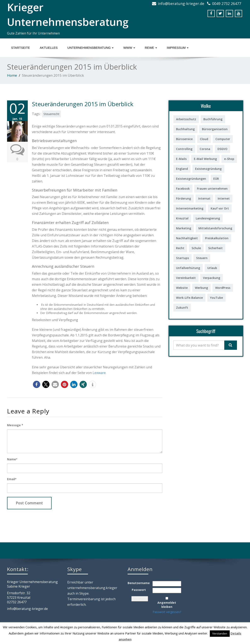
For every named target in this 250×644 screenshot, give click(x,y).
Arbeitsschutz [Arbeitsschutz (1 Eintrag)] (186, 119)
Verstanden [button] (220, 633)
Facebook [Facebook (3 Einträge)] (183, 189)
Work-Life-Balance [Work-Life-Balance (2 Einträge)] (189, 298)
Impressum (178, 48)
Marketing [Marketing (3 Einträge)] (184, 228)
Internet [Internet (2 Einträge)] (224, 198)
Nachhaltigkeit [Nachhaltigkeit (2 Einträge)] (187, 238)
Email (12, 479)
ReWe (151, 48)
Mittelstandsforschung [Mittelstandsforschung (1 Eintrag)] (215, 228)
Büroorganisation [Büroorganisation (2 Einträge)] (215, 129)
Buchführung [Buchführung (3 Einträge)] (213, 119)
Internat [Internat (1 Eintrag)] (204, 198)
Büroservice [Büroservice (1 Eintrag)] (184, 139)
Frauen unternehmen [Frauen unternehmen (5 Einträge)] (212, 189)
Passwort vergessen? (167, 612)
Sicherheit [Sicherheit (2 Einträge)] (215, 248)
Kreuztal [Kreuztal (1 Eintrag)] (182, 218)
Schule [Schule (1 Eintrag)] (196, 248)
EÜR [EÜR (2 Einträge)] (216, 179)
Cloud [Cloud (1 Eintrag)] (204, 139)
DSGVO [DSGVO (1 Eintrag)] (222, 149)
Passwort (139, 590)
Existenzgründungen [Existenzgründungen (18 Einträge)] (191, 179)
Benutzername (139, 583)
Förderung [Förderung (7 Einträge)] (184, 198)
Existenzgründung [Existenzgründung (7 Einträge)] (208, 169)
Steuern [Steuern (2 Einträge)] (202, 258)
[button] (37, 384)
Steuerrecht (51, 114)
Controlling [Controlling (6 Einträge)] (184, 149)
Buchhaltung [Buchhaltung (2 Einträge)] (185, 129)
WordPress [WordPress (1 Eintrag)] (223, 288)
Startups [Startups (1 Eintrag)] (182, 258)
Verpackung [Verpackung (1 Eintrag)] (212, 278)
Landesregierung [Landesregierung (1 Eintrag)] (208, 218)
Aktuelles (49, 48)
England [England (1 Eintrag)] (182, 169)
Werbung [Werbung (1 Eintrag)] (201, 288)
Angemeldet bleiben (167, 605)
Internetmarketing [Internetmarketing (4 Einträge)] (190, 208)
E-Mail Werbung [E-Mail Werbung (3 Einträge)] (205, 159)
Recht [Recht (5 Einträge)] (180, 248)
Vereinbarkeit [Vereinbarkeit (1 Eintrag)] (186, 278)
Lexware (99, 373)
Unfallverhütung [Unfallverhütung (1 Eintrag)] (188, 268)
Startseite (21, 48)
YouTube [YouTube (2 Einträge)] (216, 298)
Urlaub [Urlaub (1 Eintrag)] (212, 268)
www (129, 48)
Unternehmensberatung (90, 48)
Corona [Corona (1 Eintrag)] (205, 149)
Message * (15, 425)
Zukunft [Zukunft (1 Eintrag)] (182, 308)
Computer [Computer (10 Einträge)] (223, 139)
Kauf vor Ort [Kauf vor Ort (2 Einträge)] (220, 208)
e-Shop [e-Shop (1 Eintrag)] (229, 159)
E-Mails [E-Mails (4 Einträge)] (181, 159)
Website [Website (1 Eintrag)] (182, 288)
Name (12, 459)
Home (12, 75)
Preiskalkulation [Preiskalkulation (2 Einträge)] (217, 238)
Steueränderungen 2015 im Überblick (83, 104)
